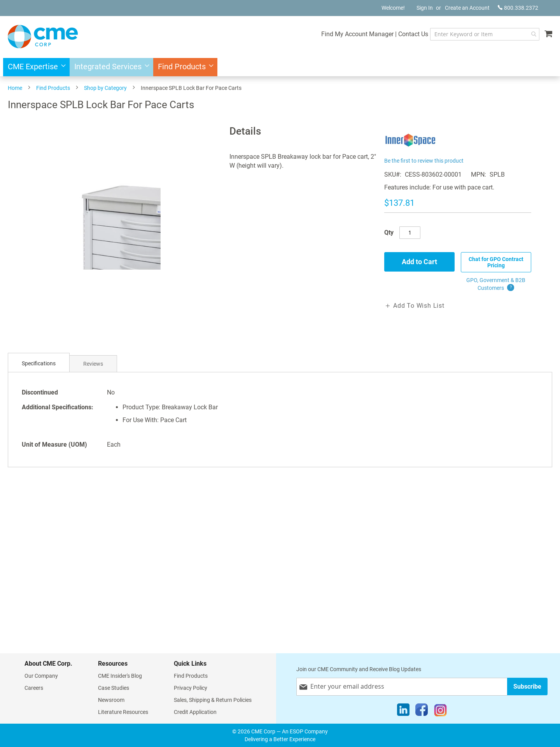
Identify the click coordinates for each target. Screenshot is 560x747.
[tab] (39, 364)
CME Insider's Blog (120, 676)
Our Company (41, 676)
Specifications (39, 363)
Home (15, 88)
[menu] (280, 67)
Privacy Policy (191, 688)
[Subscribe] (527, 687)
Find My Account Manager (357, 34)
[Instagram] (440, 712)
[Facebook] (422, 712)
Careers (34, 688)
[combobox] (484, 34)
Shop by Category (105, 88)
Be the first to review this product (424, 161)
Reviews (93, 364)
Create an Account (467, 8)
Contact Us (412, 34)
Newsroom (111, 700)
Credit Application (195, 712)
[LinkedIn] (403, 712)
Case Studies (114, 688)
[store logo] (43, 37)
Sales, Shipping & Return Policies (213, 700)
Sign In (425, 8)
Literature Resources (123, 712)
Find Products (53, 88)
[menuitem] (34, 67)
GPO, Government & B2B (496, 284)
